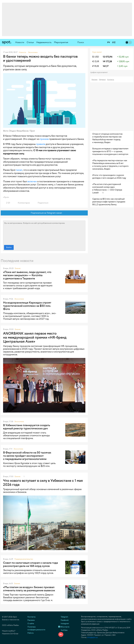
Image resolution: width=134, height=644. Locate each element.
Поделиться (41, 203)
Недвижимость (44, 42)
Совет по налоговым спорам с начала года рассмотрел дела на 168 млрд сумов (30, 564)
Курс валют (97, 52)
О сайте (31, 624)
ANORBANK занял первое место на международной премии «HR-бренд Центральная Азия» (35, 337)
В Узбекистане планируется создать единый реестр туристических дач (27, 427)
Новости (20, 42)
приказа (44, 139)
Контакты (111, 80)
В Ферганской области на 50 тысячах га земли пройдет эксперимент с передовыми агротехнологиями (27, 456)
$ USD (96, 57)
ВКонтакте (64, 627)
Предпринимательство (24, 559)
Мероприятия (61, 42)
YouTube (63, 630)
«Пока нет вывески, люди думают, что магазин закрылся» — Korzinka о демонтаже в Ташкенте (27, 275)
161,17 (106, 66)
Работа (30, 633)
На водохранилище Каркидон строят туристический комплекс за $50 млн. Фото (27, 306)
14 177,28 (107, 61)
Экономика (19, 299)
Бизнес (18, 268)
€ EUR (96, 61)
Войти (9, 247)
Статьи (30, 42)
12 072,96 (108, 57)
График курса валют (100, 72)
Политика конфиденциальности (36, 628)
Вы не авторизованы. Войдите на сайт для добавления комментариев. (44, 232)
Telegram (63, 617)
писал (19, 170)
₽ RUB (96, 66)
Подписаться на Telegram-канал (44, 213)
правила (41, 144)
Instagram (64, 624)
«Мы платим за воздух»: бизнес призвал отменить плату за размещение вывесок (29, 589)
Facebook (63, 620)
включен (32, 181)
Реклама (94, 80)
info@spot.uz (92, 637)
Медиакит (102, 80)
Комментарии (22, 203)
